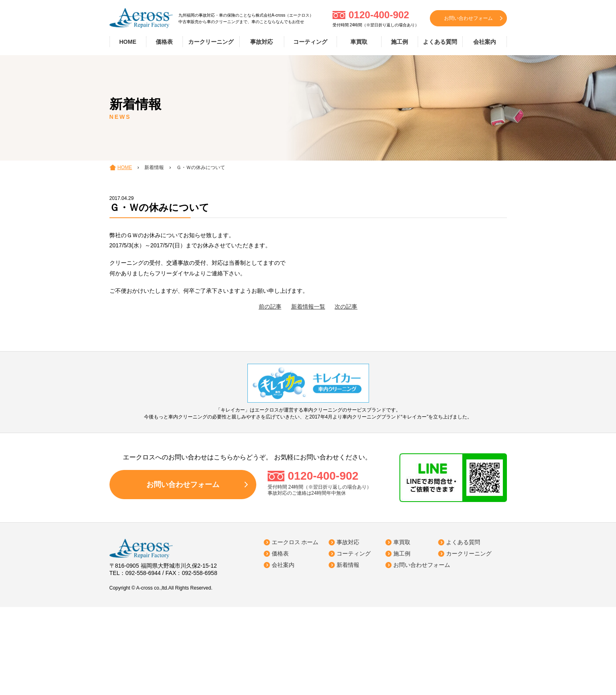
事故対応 (262, 42)
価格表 (164, 42)
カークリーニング (211, 42)
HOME (128, 42)
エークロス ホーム (295, 542)
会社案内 (485, 42)
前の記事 (270, 307)
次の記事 (346, 307)
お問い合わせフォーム (468, 18)
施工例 (399, 42)
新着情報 (348, 565)
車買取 (359, 42)
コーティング (310, 42)
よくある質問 (440, 42)
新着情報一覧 (308, 307)
